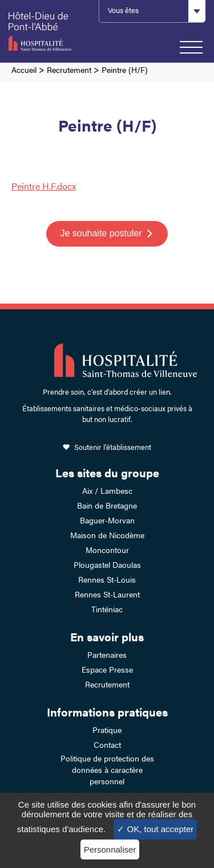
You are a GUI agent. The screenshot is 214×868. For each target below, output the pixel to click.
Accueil (24, 69)
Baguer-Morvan (107, 520)
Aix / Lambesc (107, 490)
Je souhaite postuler (101, 233)
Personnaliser (110, 849)
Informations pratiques (107, 712)
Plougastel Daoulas (107, 564)
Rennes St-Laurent (107, 594)
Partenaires (107, 654)
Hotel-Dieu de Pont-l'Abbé (48, 31)
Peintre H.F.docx (44, 186)
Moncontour (107, 550)
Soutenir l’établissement (113, 447)
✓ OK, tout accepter (155, 829)
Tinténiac (107, 609)
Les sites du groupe (107, 472)
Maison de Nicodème (107, 535)
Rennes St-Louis (107, 579)
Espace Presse (107, 669)
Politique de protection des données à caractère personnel (107, 769)
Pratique (107, 730)
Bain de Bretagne (107, 505)
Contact (107, 744)
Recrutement (69, 69)
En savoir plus (107, 636)
